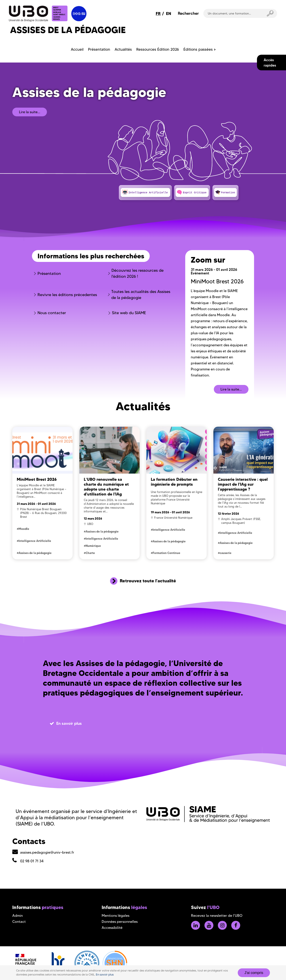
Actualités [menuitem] (123, 49)
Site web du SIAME (129, 313)
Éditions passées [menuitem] (198, 49)
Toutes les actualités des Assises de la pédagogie (141, 295)
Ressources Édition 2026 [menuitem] (158, 49)
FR (158, 14)
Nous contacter (52, 313)
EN (169, 14)
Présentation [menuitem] (99, 49)
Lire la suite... (30, 112)
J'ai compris (254, 973)
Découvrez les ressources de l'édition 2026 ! (138, 273)
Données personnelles (120, 922)
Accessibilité (112, 928)
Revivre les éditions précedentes (67, 295)
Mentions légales (116, 916)
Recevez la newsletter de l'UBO (217, 916)
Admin (18, 916)
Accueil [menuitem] (77, 49)
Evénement (200, 273)
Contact (19, 922)
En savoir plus (105, 975)
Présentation (49, 274)
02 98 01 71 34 (32, 861)
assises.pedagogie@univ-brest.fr (47, 852)
